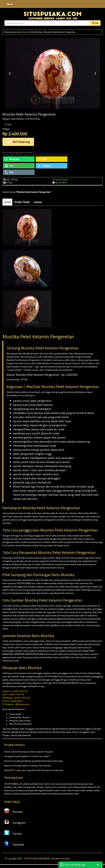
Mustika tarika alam (62, 732)
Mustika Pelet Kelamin (41, 732)
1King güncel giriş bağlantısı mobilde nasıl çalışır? (27, 756)
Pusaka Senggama (81, 732)
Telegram (44, 166)
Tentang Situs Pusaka (19, 717)
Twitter (13, 834)
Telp (9, 172)
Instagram (15, 823)
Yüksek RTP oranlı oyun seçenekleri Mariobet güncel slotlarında (34, 770)
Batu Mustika (36, 32)
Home (25, 32)
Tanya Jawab (15, 714)
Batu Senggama (28, 729)
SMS (42, 159)
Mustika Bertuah (60, 729)
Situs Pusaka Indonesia (20, 724)
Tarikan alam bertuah (21, 735)
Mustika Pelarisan (20, 732)
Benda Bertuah (44, 729)
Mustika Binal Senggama (81, 729)
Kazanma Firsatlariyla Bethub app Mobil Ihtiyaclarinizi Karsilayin (34, 761)
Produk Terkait (22, 202)
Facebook (14, 845)
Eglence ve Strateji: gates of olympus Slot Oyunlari (28, 766)
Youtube (13, 812)
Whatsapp (12, 159)
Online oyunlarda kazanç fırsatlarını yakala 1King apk (28, 752)
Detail (7, 202)
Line (9, 166)
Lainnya (38, 202)
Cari (95, 23)
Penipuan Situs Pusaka (20, 721)
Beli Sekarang (18, 142)
